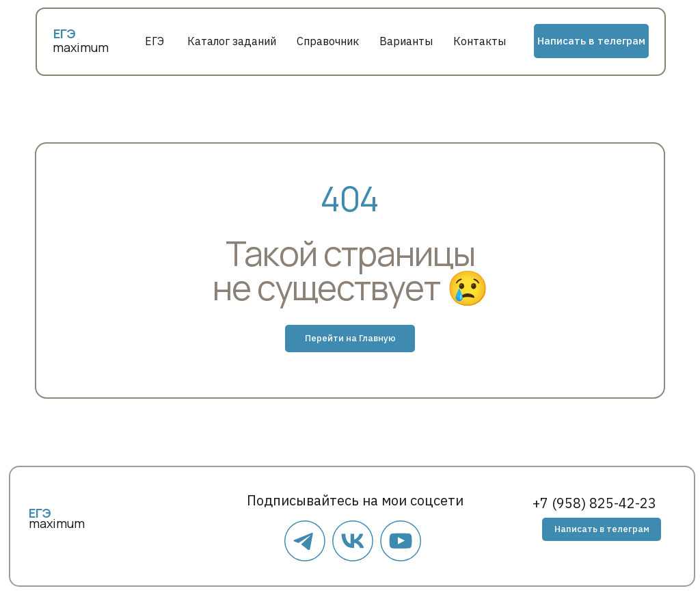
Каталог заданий (232, 41)
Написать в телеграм (591, 41)
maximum (81, 47)
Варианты (406, 41)
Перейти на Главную (350, 338)
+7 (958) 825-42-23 (594, 503)
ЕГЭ (154, 41)
